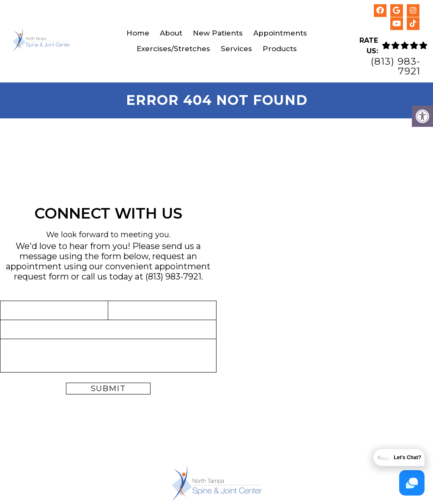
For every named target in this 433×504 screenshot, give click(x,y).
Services (236, 49)
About (171, 33)
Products (280, 49)
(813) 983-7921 (396, 66)
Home (138, 33)
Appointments (280, 33)
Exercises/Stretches (173, 49)
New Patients (218, 33)
